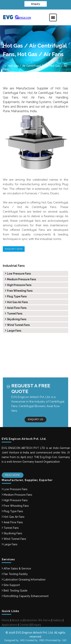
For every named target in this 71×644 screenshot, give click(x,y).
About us (17, 619)
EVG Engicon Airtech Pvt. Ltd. (35, 631)
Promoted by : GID (56, 639)
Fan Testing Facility (15, 573)
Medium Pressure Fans (20, 279)
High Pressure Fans (18, 284)
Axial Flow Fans (16, 307)
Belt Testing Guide (15, 589)
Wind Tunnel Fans (17, 324)
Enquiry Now (13, 248)
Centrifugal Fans (27, 62)
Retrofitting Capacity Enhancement (25, 595)
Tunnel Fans (14, 313)
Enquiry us (35, 418)
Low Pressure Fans (18, 273)
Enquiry (36, 4)
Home (7, 61)
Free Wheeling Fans (19, 290)
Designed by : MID (15, 639)
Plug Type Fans (16, 296)
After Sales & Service (16, 567)
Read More (12, 474)
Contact (25, 623)
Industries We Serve (38, 619)
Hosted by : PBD (36, 639)
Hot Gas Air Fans (16, 301)
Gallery (57, 619)
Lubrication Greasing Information (24, 578)
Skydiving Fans (16, 318)
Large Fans (13, 330)
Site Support (11, 584)
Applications (10, 623)
